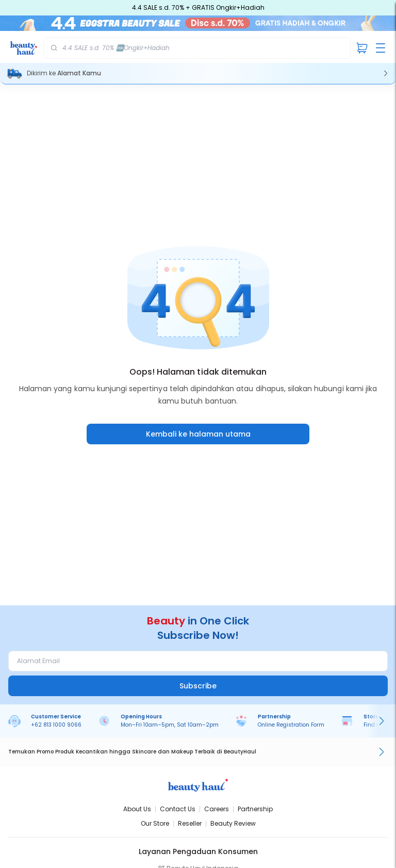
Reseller (190, 823)
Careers (217, 809)
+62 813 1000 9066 (56, 725)
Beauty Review (233, 823)
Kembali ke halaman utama (198, 434)
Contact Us (178, 809)
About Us (137, 809)
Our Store (155, 823)
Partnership (255, 809)
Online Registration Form (291, 725)
